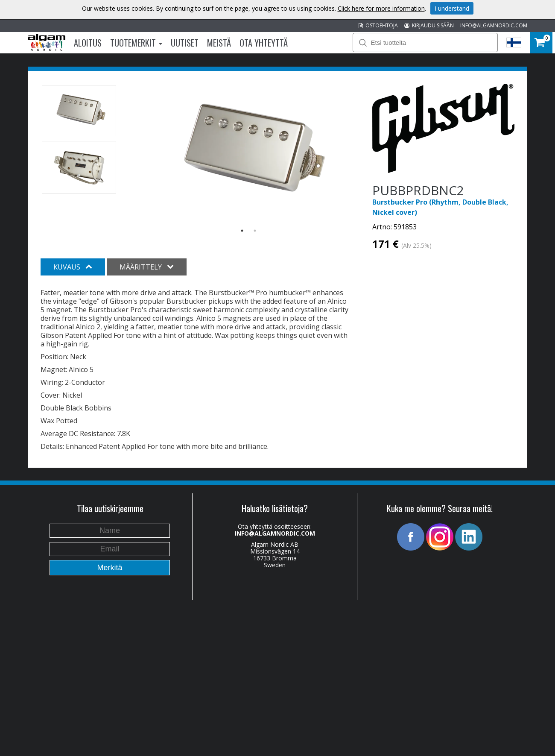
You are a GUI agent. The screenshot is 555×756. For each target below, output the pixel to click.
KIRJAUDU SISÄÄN (429, 25)
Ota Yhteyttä (264, 43)
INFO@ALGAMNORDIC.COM (494, 25)
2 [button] (255, 231)
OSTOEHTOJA (378, 25)
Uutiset (185, 43)
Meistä (219, 43)
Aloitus (88, 43)
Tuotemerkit (136, 43)
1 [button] (242, 231)
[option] (249, 151)
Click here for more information (381, 8)
